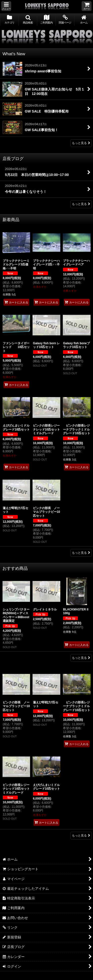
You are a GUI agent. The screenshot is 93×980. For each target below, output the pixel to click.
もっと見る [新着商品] (81, 553)
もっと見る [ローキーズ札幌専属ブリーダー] (81, 836)
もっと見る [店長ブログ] (81, 204)
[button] (6, 6)
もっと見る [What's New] (81, 143)
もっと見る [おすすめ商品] (81, 658)
